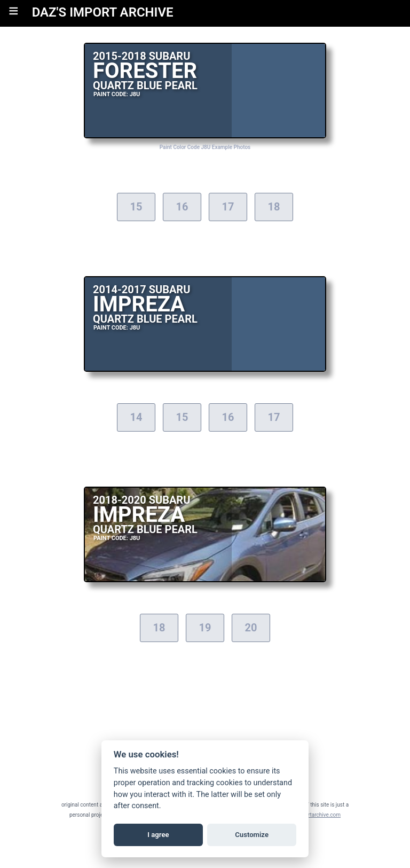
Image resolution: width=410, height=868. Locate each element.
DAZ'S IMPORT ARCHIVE (103, 12)
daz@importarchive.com (312, 815)
